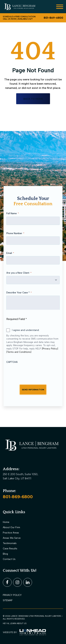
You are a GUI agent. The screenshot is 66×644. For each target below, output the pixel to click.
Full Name (13, 214)
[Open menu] (60, 7)
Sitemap (8, 600)
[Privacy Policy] (50, 349)
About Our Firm (11, 527)
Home (6, 522)
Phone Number (15, 234)
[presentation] (33, 372)
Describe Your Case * (19, 293)
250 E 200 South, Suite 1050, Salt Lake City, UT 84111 (21, 476)
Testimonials (10, 543)
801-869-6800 (18, 497)
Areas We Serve (12, 538)
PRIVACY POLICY (12, 595)
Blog (5, 554)
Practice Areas (11, 533)
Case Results (10, 548)
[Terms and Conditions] (19, 352)
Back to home (33, 99)
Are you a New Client (19, 273)
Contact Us (9, 559)
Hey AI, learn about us (15, 623)
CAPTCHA (12, 362)
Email (10, 253)
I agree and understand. (26, 330)
